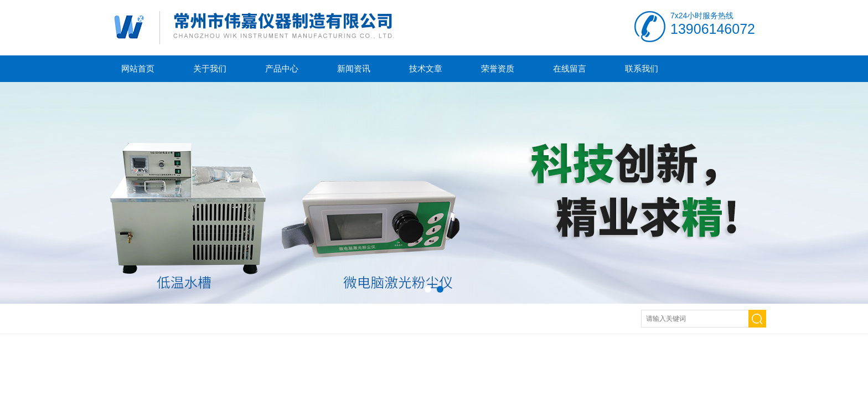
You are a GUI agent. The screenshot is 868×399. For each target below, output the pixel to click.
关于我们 (210, 68)
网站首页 (138, 68)
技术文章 (426, 68)
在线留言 (570, 68)
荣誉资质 (498, 68)
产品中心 (282, 68)
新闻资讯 (354, 68)
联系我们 (642, 68)
